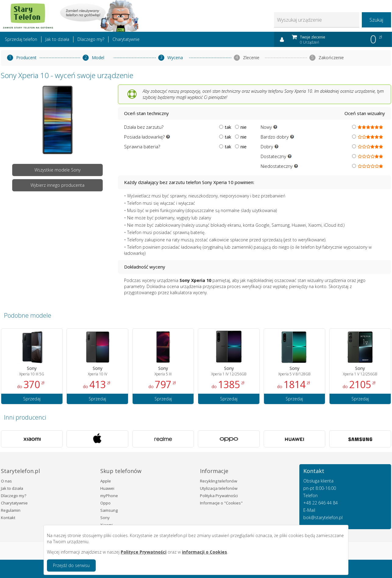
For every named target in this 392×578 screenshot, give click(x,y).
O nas (6, 481)
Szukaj (376, 20)
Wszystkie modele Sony (57, 170)
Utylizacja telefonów (219, 488)
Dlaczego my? (91, 39)
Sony (105, 518)
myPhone (109, 496)
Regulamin (11, 510)
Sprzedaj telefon (21, 39)
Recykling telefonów (219, 481)
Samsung (109, 510)
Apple (106, 481)
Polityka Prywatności (219, 496)
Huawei (107, 488)
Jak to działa (57, 39)
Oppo (105, 503)
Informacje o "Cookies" (221, 503)
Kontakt (8, 518)
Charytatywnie (126, 39)
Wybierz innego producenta (57, 185)
